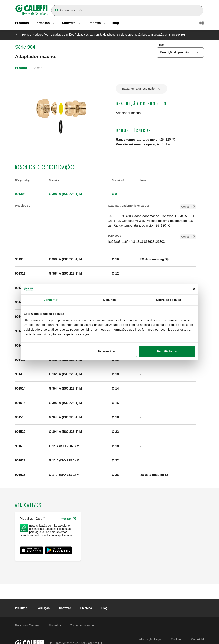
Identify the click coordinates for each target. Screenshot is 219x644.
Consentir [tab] (51, 300)
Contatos (55, 625)
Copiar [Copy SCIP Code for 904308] (185, 237)
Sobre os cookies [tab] (169, 300)
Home (26, 35)
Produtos (22, 24)
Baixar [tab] (37, 68)
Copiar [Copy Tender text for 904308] (185, 207)
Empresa (86, 608)
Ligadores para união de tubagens (98, 35)
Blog (115, 24)
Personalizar (109, 351)
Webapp (69, 519)
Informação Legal (150, 639)
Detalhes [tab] (109, 300)
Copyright (198, 639)
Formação (43, 608)
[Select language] (202, 24)
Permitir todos (167, 351)
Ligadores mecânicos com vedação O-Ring (147, 35)
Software (65, 608)
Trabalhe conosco (82, 625)
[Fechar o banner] (194, 289)
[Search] (127, 10)
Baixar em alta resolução (138, 89)
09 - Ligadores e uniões (60, 35)
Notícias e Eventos (27, 625)
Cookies (176, 639)
